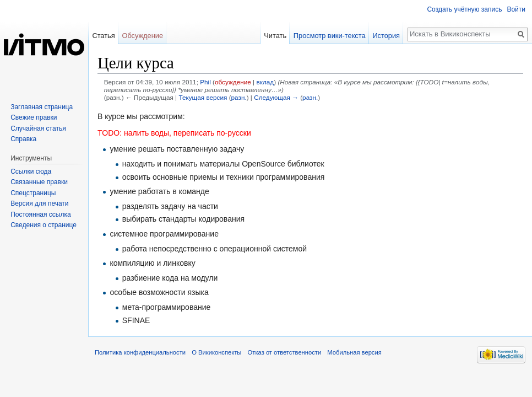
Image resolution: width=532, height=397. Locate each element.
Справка (23, 139)
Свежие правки (34, 117)
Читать (275, 36)
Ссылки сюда (31, 171)
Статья (103, 36)
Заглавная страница (42, 107)
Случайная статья (38, 128)
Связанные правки (39, 182)
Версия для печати (39, 203)
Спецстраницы (33, 193)
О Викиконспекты (216, 352)
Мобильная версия (354, 352)
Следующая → (276, 97)
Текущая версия (203, 97)
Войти (516, 9)
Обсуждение (142, 36)
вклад (265, 82)
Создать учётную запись (464, 9)
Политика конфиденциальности (140, 352)
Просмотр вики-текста (330, 36)
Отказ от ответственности (285, 352)
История (386, 36)
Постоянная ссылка (40, 214)
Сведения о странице (44, 225)
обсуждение (233, 82)
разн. (239, 97)
